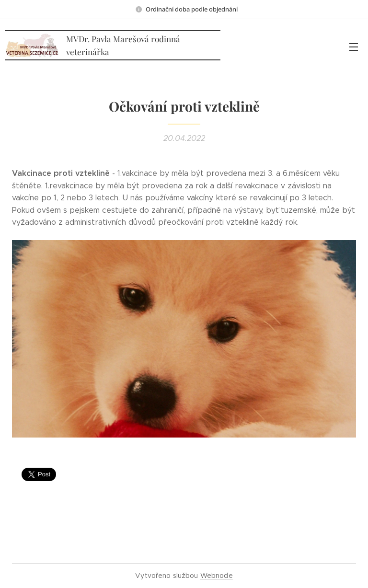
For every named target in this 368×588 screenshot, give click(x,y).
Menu (354, 47)
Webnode (217, 576)
